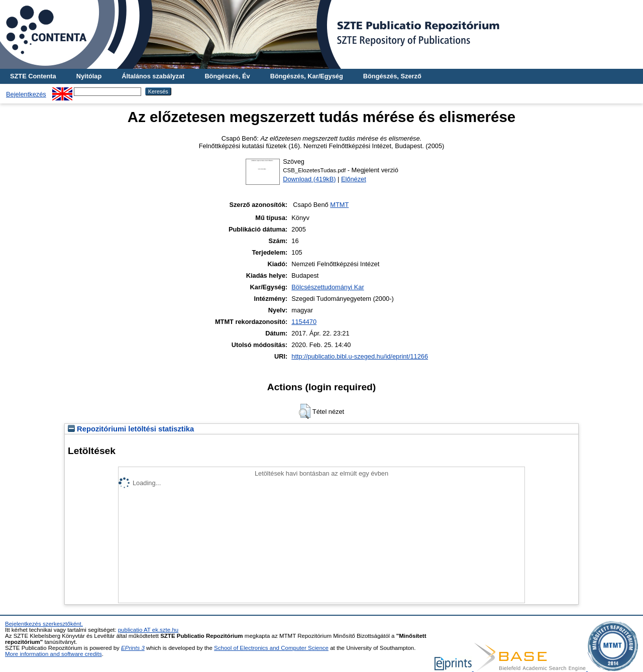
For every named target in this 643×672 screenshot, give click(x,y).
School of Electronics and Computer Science (271, 648)
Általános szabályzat (153, 76)
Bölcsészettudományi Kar (328, 287)
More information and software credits (53, 654)
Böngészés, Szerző (392, 76)
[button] (305, 411)
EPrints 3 (133, 648)
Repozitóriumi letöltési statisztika (131, 429)
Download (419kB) (309, 179)
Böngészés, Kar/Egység (307, 76)
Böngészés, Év (227, 76)
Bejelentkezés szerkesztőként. (44, 624)
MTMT (339, 205)
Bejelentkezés (26, 94)
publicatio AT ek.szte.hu (148, 630)
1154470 (304, 322)
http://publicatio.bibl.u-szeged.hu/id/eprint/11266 (360, 356)
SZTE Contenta (33, 76)
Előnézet (354, 179)
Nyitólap (89, 76)
